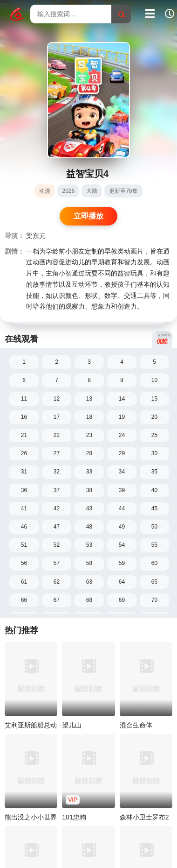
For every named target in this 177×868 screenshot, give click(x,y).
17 (57, 417)
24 (122, 435)
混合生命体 (136, 725)
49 (122, 527)
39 (122, 490)
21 (24, 435)
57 (57, 563)
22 (57, 435)
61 (24, 582)
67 (57, 600)
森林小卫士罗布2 (144, 817)
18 (89, 417)
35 (154, 472)
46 (24, 527)
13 (89, 399)
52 (57, 545)
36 (24, 490)
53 (89, 545)
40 (154, 490)
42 (57, 508)
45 (154, 508)
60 (154, 563)
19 (122, 417)
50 (154, 527)
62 (57, 582)
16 (24, 417)
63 (89, 582)
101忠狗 (74, 817)
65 (154, 582)
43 (89, 508)
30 (154, 453)
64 (122, 582)
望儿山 (72, 725)
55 (154, 545)
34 (122, 472)
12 (57, 399)
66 (24, 600)
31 (24, 472)
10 (154, 380)
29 (122, 453)
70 (154, 600)
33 (89, 472)
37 (57, 490)
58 (89, 563)
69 (122, 600)
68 (89, 600)
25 (154, 435)
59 (122, 563)
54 (122, 545)
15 (154, 399)
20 (154, 417)
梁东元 (36, 236)
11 (24, 399)
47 (57, 527)
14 (122, 399)
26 (24, 453)
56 (24, 563)
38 (89, 490)
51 (24, 545)
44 (122, 508)
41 (24, 508)
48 (89, 527)
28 (89, 453)
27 (57, 453)
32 (57, 472)
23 (89, 435)
